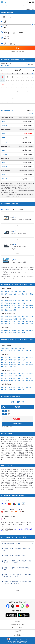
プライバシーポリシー (17, 628)
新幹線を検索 (17, 424)
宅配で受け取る (5, 209)
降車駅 (5, 26)
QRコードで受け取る (18, 209)
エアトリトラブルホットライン (18, 635)
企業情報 (17, 621)
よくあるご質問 (17, 631)
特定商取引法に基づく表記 (17, 625)
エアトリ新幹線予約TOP (6, 6)
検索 (17, 48)
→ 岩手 (5, 349)
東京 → (5, 292)
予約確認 (25, 2)
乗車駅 (5, 20)
